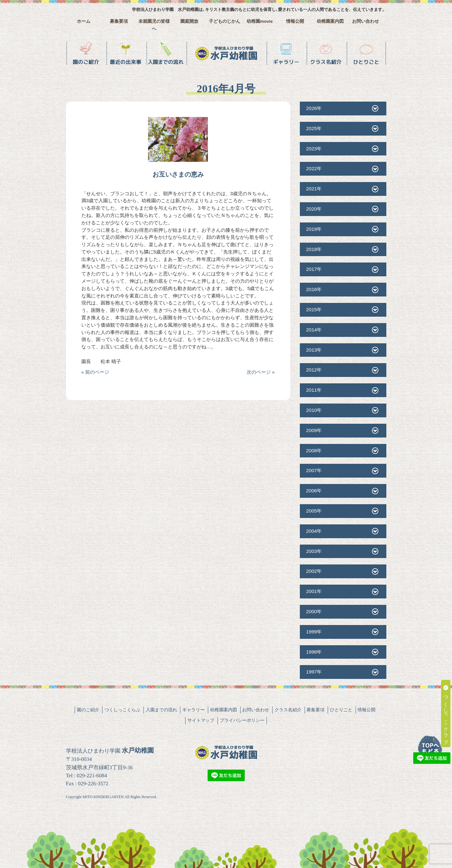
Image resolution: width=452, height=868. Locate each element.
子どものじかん (225, 21)
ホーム (84, 21)
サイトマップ (201, 720)
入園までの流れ (161, 710)
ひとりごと (341, 710)
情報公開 (295, 21)
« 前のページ (95, 372)
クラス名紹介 (288, 710)
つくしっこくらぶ (122, 710)
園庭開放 (189, 21)
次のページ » (261, 372)
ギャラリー (193, 710)
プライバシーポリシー (242, 720)
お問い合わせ (366, 21)
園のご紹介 (88, 710)
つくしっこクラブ (446, 714)
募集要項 (119, 21)
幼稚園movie (260, 21)
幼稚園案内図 (330, 21)
